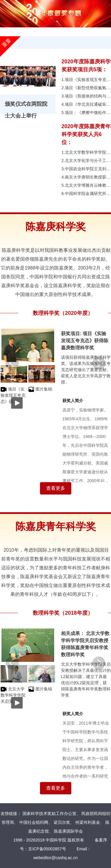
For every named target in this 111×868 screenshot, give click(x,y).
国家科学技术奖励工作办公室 (49, 814)
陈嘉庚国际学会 (68, 831)
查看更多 (56, 488)
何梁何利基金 (88, 822)
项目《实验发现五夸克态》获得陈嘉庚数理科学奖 (85, 341)
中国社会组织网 (34, 822)
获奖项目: (72, 334)
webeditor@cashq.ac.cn (56, 858)
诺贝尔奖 (62, 822)
